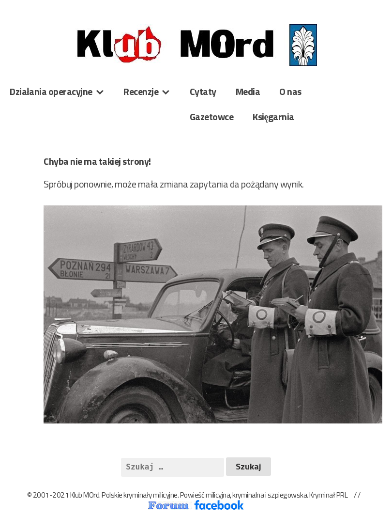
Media (248, 91)
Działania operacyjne (51, 91)
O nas (290, 91)
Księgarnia (273, 117)
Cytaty (203, 91)
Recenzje (141, 91)
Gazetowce (212, 117)
